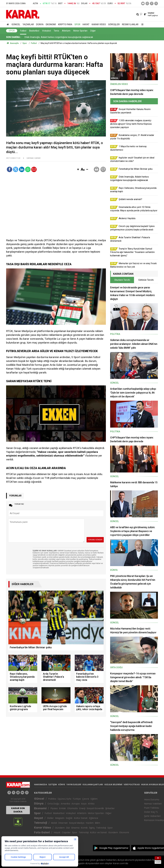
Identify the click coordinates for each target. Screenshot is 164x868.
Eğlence (94, 818)
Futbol (23, 31)
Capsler (66, 832)
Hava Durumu (152, 800)
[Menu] (142, 24)
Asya (84, 804)
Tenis (56, 31)
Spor (77, 24)
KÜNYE (62, 785)
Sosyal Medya (77, 823)
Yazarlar (28, 24)
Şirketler (110, 808)
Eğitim (94, 799)
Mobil (54, 823)
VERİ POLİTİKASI (132, 785)
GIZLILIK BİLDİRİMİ (113, 785)
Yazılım (90, 823)
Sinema (75, 828)
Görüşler (114, 24)
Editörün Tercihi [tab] (146, 280)
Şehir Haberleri (152, 816)
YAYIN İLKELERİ (74, 785)
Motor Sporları (80, 31)
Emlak (62, 808)
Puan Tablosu (152, 808)
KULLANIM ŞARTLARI (93, 785)
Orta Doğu (53, 804)
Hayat (86, 24)
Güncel (16, 24)
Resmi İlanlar (130, 24)
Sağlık (69, 818)
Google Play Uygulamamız (114, 848)
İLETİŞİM (53, 785)
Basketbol (34, 31)
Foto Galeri (42, 832)
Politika (52, 799)
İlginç (92, 828)
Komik (84, 828)
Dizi (68, 828)
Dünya (40, 24)
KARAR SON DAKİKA (18, 810)
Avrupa (76, 804)
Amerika (65, 804)
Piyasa (54, 808)
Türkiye (77, 799)
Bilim (97, 823)
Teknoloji (41, 823)
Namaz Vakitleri (153, 804)
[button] (78, 170)
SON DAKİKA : (14, 37)
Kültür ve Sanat (98, 832)
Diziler (50, 818)
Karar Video (99, 24)
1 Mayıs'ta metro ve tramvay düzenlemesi (45, 37)
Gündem (60, 828)
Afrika (91, 804)
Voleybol (46, 31)
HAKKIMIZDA (41, 785)
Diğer (93, 31)
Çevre (86, 799)
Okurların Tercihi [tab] (122, 280)
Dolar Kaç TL (151, 812)
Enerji (82, 808)
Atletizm (66, 31)
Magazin (60, 818)
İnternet (63, 823)
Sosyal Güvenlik (95, 808)
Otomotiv (73, 808)
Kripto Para (65, 24)
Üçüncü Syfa (64, 799)
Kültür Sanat (81, 818)
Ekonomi (51, 24)
